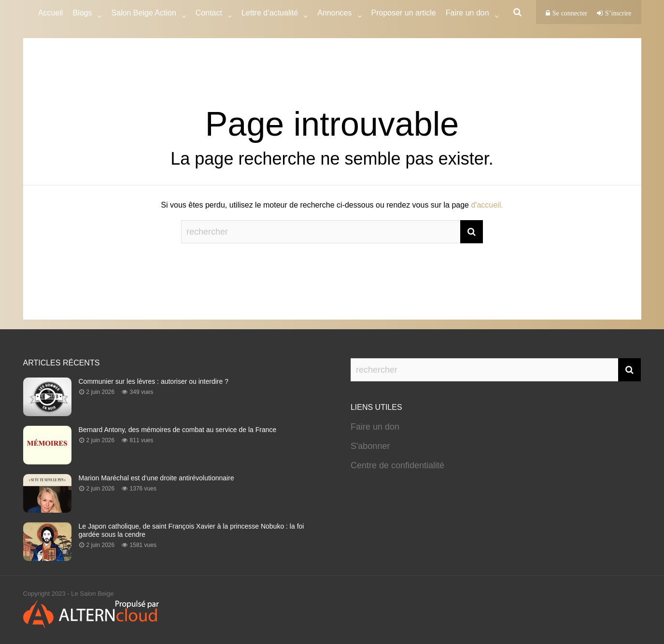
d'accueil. (487, 205)
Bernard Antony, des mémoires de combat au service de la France (178, 430)
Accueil (51, 13)
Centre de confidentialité (397, 465)
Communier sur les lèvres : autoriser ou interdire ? (154, 381)
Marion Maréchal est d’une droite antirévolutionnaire (156, 478)
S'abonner (370, 446)
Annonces (334, 14)
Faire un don (375, 427)
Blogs (82, 14)
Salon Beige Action (143, 14)
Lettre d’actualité (270, 14)
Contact (209, 14)
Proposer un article (404, 13)
